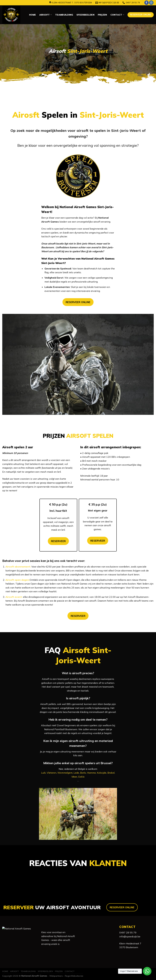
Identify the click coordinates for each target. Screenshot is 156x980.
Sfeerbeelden (85, 15)
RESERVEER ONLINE (78, 302)
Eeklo (81, 777)
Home (33, 15)
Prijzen (102, 15)
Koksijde (102, 773)
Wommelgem (65, 773)
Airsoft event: (14, 597)
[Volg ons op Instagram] (151, 3)
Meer (74, 777)
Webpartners (56, 976)
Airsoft (46, 15)
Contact (117, 15)
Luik (43, 773)
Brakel (111, 773)
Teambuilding (64, 15)
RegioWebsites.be (74, 976)
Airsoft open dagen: (18, 580)
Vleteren (52, 773)
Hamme (91, 773)
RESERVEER (58, 541)
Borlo (83, 773)
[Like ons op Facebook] (146, 3)
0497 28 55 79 (128, 933)
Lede (76, 773)
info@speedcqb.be (130, 936)
